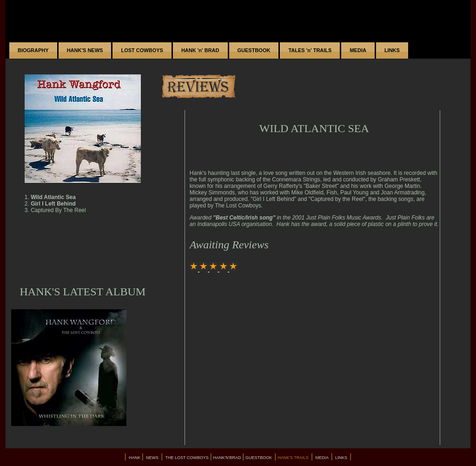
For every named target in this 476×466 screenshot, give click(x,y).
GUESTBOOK (254, 50)
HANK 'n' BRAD (200, 50)
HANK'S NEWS (85, 50)
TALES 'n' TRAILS (310, 50)
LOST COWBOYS (142, 50)
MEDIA (358, 50)
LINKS (392, 50)
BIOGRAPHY (33, 50)
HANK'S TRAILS (294, 458)
